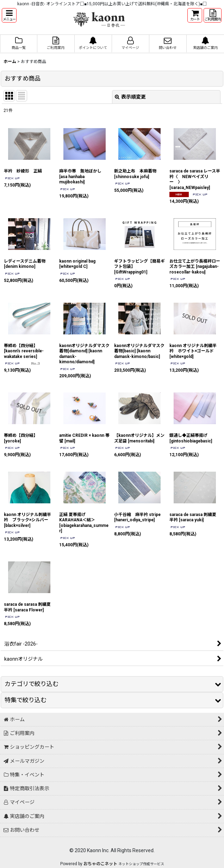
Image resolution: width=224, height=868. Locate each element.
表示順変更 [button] (130, 97)
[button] (9, 15)
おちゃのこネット (100, 864)
